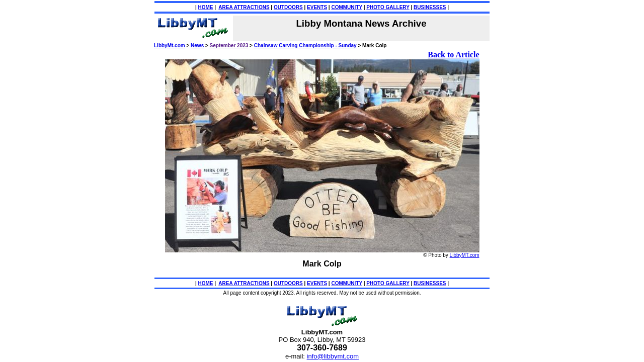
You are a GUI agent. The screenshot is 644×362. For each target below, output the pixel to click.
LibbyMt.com (170, 46)
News (197, 46)
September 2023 (229, 46)
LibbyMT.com (465, 255)
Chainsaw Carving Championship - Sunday (305, 46)
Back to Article (453, 55)
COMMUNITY (346, 7)
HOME (206, 7)
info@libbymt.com (333, 356)
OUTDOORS (288, 7)
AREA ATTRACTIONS (244, 7)
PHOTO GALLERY (388, 7)
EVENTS (317, 7)
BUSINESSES (430, 7)
